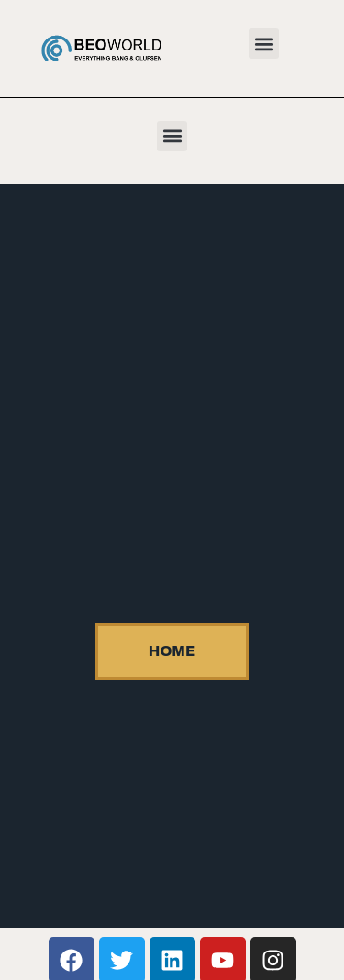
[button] (264, 44)
